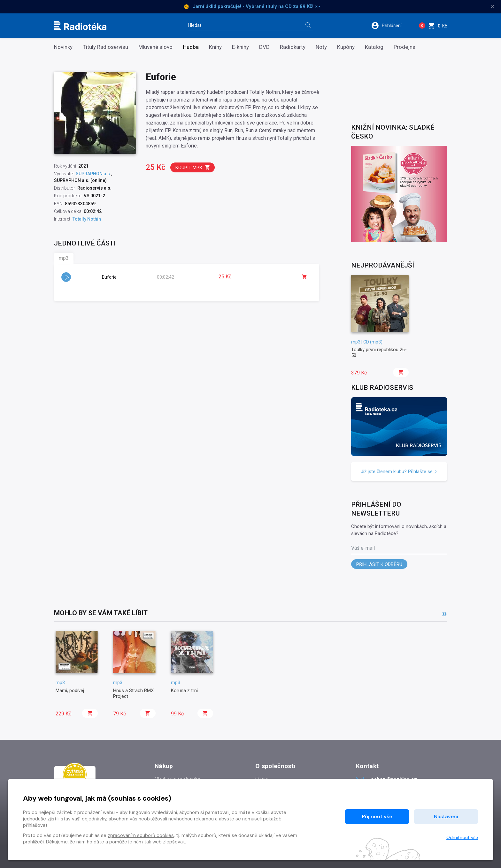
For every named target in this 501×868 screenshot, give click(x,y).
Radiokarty (293, 47)
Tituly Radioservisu (105, 47)
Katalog (374, 47)
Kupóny (346, 47)
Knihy (215, 47)
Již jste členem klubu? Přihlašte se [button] (399, 472)
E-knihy (240, 47)
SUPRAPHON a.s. (93, 174)
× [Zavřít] (493, 6)
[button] (391, 26)
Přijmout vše (377, 816)
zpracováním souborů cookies (141, 835)
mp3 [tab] (64, 258)
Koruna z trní (184, 691)
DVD (264, 47)
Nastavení (446, 816)
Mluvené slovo (155, 47)
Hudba (191, 47)
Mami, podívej (70, 691)
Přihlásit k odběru (379, 564)
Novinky (63, 47)
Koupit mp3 (193, 167)
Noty (321, 47)
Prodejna (405, 47)
